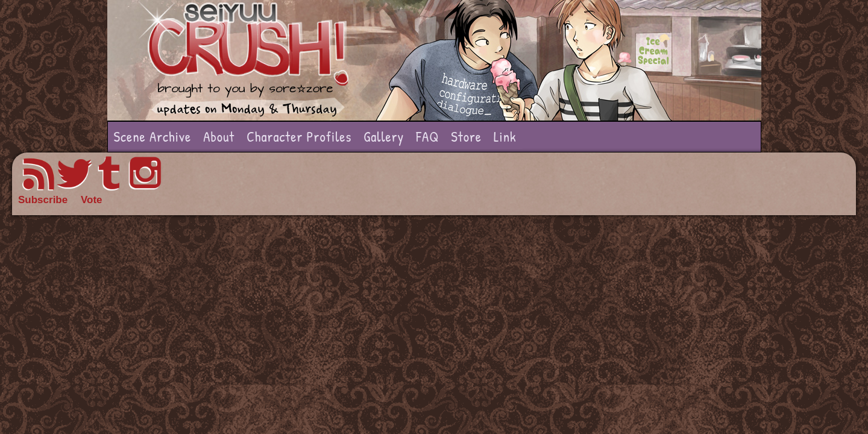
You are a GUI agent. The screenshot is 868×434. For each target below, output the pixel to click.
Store (466, 137)
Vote (92, 200)
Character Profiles (299, 137)
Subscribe (43, 200)
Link (505, 137)
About (219, 137)
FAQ (427, 137)
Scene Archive (153, 137)
